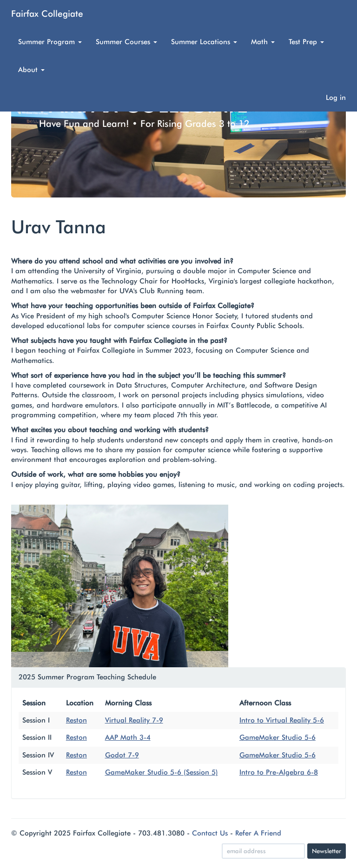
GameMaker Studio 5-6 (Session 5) (162, 772)
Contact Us (210, 833)
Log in (336, 98)
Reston (76, 720)
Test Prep (306, 42)
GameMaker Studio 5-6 (278, 737)
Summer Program (50, 42)
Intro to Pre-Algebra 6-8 (279, 772)
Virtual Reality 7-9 (134, 720)
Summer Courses (126, 42)
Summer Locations (204, 42)
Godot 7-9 (122, 755)
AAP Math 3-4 (128, 737)
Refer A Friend (258, 833)
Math (263, 42)
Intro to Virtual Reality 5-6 (282, 720)
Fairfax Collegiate (47, 13)
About (31, 70)
